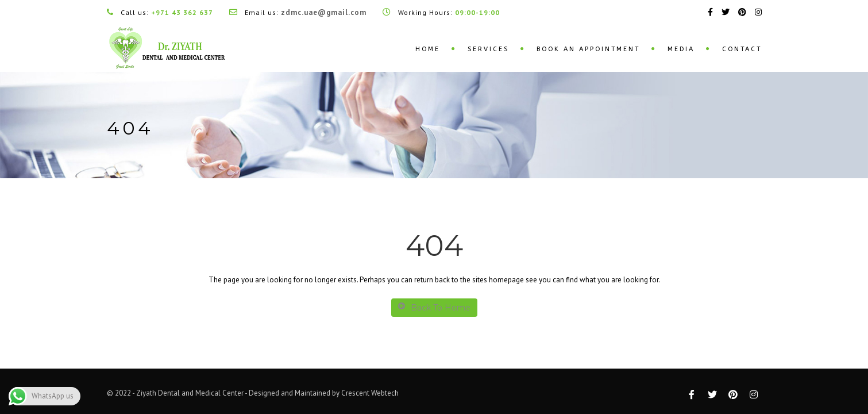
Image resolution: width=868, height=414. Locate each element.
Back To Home (434, 307)
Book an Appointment (588, 49)
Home (428, 49)
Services (488, 49)
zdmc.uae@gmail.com (324, 12)
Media (681, 49)
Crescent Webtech (370, 393)
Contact (742, 49)
